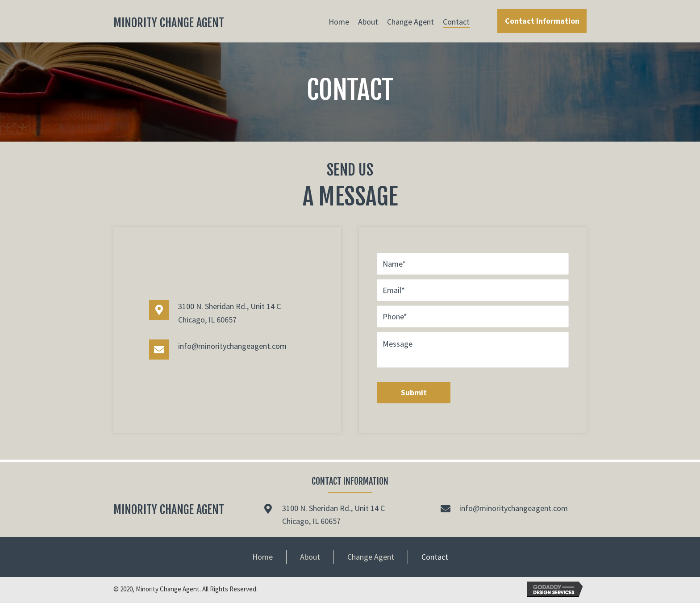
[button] (542, 21)
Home (262, 557)
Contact (435, 557)
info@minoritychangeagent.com (232, 346)
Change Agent (371, 557)
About (310, 557)
